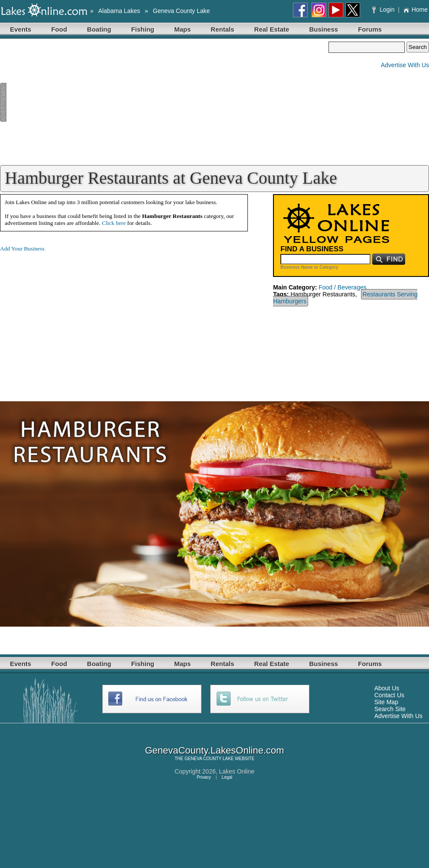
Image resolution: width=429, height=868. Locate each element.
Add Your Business (22, 249)
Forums (370, 29)
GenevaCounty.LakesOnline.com (214, 750)
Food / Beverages (343, 287)
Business (323, 29)
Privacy (204, 777)
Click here (114, 223)
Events (21, 29)
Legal (227, 777)
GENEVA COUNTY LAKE (209, 759)
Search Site (390, 709)
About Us (387, 688)
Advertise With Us (405, 65)
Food (59, 29)
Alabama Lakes (119, 11)
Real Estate (272, 29)
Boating (99, 29)
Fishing (143, 29)
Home (415, 10)
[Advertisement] (164, 102)
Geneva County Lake (182, 11)
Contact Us (389, 695)
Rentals (222, 29)
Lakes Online (237, 771)
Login (384, 10)
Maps (182, 29)
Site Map (386, 702)
